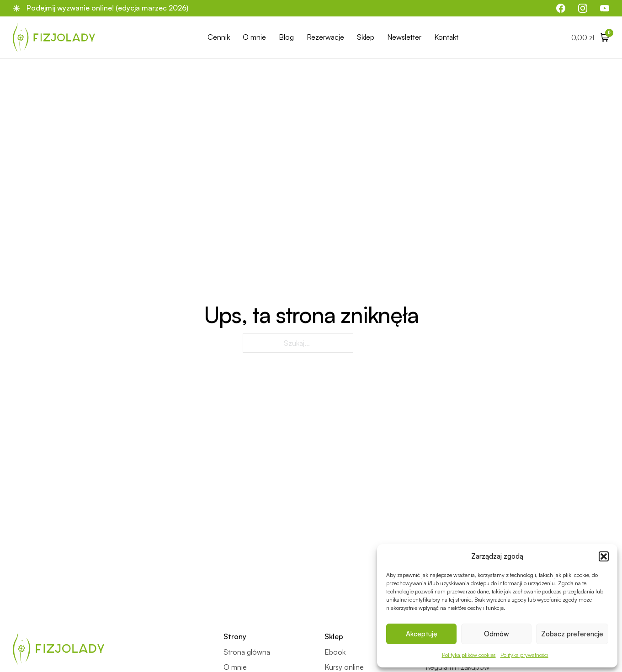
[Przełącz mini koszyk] (590, 37)
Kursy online (344, 667)
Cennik (219, 37)
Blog (286, 37)
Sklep (366, 37)
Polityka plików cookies (469, 655)
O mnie (254, 37)
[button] (604, 556)
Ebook (335, 652)
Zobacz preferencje (572, 634)
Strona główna (247, 652)
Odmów (497, 634)
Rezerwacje (325, 37)
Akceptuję (422, 634)
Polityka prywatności (524, 655)
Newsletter (404, 37)
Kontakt (446, 37)
